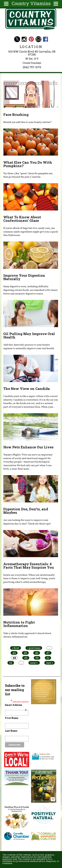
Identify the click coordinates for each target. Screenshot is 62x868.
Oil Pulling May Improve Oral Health (29, 335)
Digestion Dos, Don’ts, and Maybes (26, 511)
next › (34, 663)
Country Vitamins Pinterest (31, 39)
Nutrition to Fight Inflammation (19, 624)
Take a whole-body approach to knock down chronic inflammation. (27, 635)
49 (26, 658)
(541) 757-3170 (32, 67)
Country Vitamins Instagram (24, 39)
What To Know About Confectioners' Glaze (22, 219)
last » (50, 663)
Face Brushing (16, 115)
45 (25, 653)
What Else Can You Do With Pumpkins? (28, 164)
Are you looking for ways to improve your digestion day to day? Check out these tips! (27, 522)
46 (37, 653)
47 (48, 653)
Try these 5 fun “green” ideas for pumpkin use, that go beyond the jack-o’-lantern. (28, 175)
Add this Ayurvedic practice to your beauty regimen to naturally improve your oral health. (29, 347)
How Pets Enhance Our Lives (28, 447)
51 (48, 658)
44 (14, 653)
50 (37, 658)
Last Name (11, 731)
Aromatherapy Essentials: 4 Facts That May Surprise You (29, 566)
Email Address (16, 705)
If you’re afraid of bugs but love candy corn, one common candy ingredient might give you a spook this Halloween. (31, 232)
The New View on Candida (27, 389)
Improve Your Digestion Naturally (24, 277)
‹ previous (34, 648)
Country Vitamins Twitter (17, 39)
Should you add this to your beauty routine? (27, 122)
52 (11, 663)
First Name (12, 718)
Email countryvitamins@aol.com (38, 39)
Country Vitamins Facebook (46, 39)
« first (16, 648)
